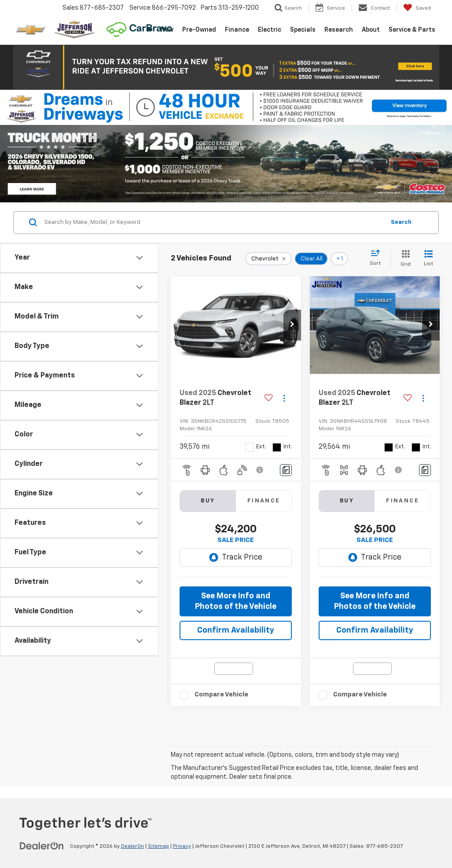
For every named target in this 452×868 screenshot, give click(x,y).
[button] (226, 67)
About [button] (371, 30)
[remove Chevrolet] (268, 259)
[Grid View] (404, 259)
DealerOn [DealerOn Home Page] (132, 846)
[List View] (428, 259)
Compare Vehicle (221, 694)
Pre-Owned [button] (199, 30)
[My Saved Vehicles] (417, 8)
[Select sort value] (378, 258)
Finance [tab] (264, 501)
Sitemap (158, 846)
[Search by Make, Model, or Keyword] (213, 223)
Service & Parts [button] (412, 30)
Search (401, 222)
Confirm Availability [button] (236, 630)
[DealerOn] (42, 846)
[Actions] (284, 398)
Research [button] (339, 30)
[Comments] (286, 470)
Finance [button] (237, 30)
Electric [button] (270, 30)
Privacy (182, 846)
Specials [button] (303, 30)
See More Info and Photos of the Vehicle (236, 601)
